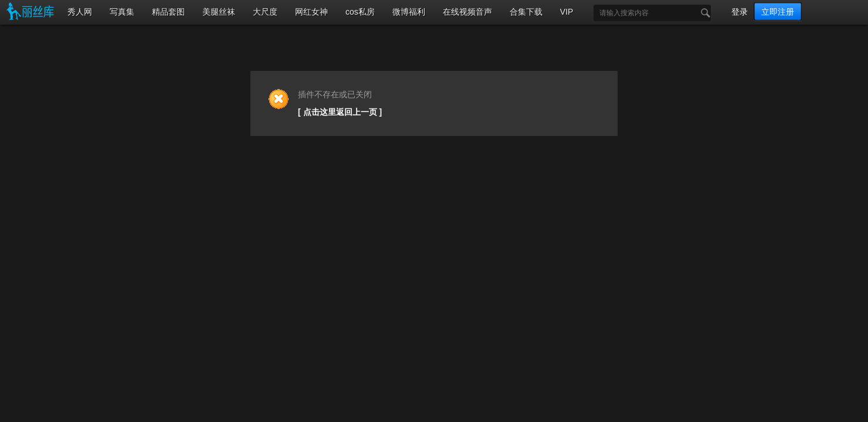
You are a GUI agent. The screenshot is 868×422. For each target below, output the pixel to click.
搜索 (703, 13)
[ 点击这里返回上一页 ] (340, 112)
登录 (740, 12)
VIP (567, 12)
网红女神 (311, 12)
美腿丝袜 (219, 12)
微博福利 (409, 12)
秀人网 (80, 12)
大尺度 (265, 12)
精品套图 (168, 12)
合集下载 (526, 12)
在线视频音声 (467, 12)
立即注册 (778, 12)
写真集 (122, 12)
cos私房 (360, 12)
